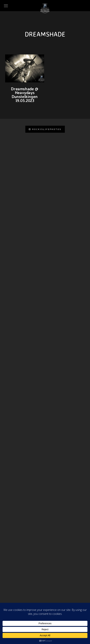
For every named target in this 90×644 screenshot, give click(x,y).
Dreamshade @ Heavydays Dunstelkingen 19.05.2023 (25, 95)
